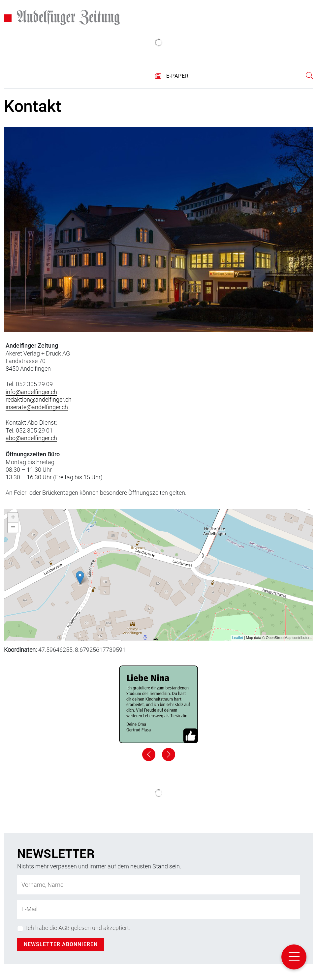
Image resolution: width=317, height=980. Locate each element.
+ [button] (13, 518)
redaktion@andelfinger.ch (39, 399)
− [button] (13, 528)
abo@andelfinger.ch (31, 438)
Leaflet (238, 638)
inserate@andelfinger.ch (37, 407)
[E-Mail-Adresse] (158, 909)
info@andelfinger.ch (31, 392)
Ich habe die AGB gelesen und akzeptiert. (78, 928)
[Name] (158, 885)
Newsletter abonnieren (61, 944)
